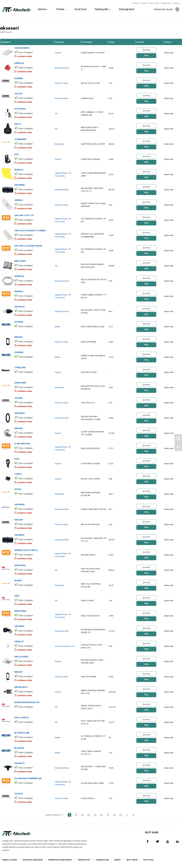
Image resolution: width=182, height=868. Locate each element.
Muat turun (81, 10)
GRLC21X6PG (21, 657)
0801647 (18, 672)
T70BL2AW (20, 367)
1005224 (18, 200)
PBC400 (18, 428)
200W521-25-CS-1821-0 (26, 550)
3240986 (18, 78)
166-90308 (19, 504)
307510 (18, 489)
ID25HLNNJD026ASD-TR (27, 702)
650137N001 (20, 611)
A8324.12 (19, 641)
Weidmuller (59, 144)
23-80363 (19, 352)
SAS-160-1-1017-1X (24, 215)
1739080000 (20, 139)
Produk (144, 3)
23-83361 (19, 322)
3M (56, 114)
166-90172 (19, 763)
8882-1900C (20, 261)
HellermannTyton (62, 190)
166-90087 (19, 626)
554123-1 (19, 170)
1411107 (18, 94)
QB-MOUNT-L (21, 687)
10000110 (19, 63)
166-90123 (19, 307)
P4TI (17, 154)
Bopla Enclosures (62, 68)
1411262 (18, 398)
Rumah (136, 3)
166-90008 (19, 185)
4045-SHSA (20, 565)
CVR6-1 (18, 474)
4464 (17, 596)
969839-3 (19, 291)
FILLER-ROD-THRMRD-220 (28, 778)
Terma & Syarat (10, 860)
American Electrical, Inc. (65, 646)
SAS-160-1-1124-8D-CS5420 (28, 246)
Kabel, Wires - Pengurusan (160, 3)
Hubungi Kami (102, 860)
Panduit (58, 53)
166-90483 (19, 413)
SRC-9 (18, 124)
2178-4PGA (20, 109)
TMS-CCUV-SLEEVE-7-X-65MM (30, 230)
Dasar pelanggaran (33, 860)
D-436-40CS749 (22, 444)
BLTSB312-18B (22, 733)
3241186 (18, 520)
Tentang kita (101, 10)
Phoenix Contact (61, 83)
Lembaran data (24, 56)
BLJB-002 (19, 748)
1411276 (18, 794)
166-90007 (19, 535)
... (114, 815)
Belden (58, 327)
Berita (118, 860)
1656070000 (20, 383)
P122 (17, 459)
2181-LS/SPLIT (22, 717)
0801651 (18, 337)
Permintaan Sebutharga (60, 860)
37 (121, 815)
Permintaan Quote (163, 10)
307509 (18, 580)
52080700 (19, 276)
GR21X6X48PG (22, 48)
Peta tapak (148, 860)
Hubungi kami (126, 10)
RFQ (146, 56)
